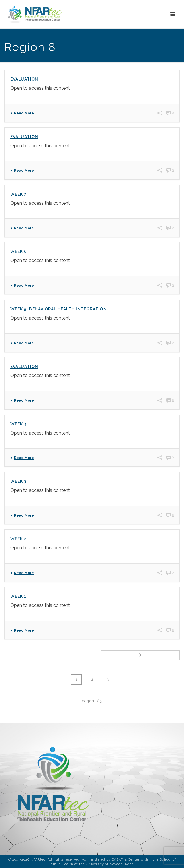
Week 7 (18, 194)
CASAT (117, 860)
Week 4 (19, 424)
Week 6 (19, 251)
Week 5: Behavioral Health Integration (58, 309)
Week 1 (18, 596)
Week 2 (18, 539)
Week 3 (18, 481)
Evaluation (24, 79)
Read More (22, 113)
